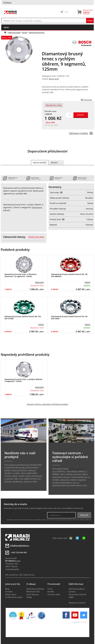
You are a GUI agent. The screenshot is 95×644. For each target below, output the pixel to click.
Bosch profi (54, 79)
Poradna (9, 592)
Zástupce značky (81, 133)
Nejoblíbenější (40, 163)
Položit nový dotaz (36, 237)
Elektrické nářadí (14, 33)
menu (6, 27)
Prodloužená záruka (14, 597)
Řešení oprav (11, 594)
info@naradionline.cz (20, 546)
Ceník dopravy (32, 594)
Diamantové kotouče (37, 33)
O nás (50, 589)
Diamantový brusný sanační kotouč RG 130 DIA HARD (69, 317)
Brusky (54, 163)
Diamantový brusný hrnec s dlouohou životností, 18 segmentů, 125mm (21, 275)
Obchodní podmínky (35, 589)
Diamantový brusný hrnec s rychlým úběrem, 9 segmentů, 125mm (24, 380)
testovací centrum (77, 469)
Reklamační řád (33, 592)
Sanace (25, 33)
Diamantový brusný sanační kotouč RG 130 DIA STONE (23, 317)
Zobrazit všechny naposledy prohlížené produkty (47, 404)
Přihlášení (7, 2)
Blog (7, 589)
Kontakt (51, 592)
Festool (87, 283)
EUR (66, 12)
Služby (29, 597)
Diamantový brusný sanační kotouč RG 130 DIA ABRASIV (69, 275)
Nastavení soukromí (77, 603)
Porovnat (88, 100)
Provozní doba (54, 594)
